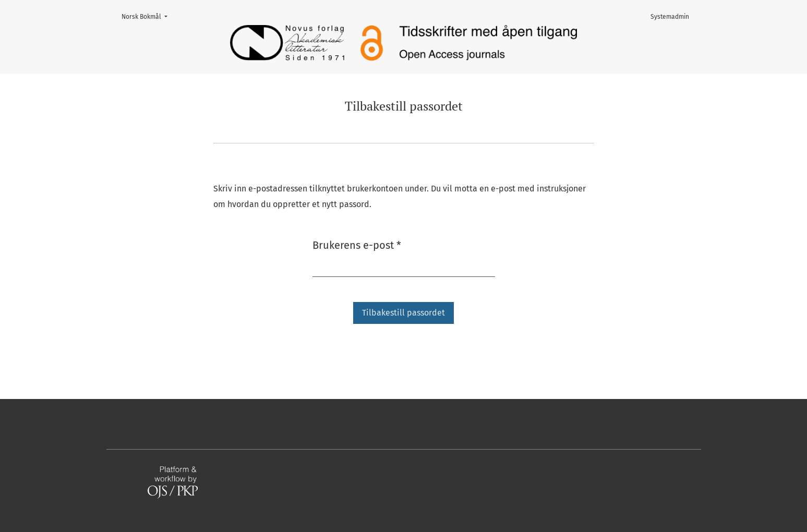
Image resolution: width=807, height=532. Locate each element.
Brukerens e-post (357, 244)
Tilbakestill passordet (403, 313)
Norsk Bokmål (148, 16)
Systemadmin (670, 17)
